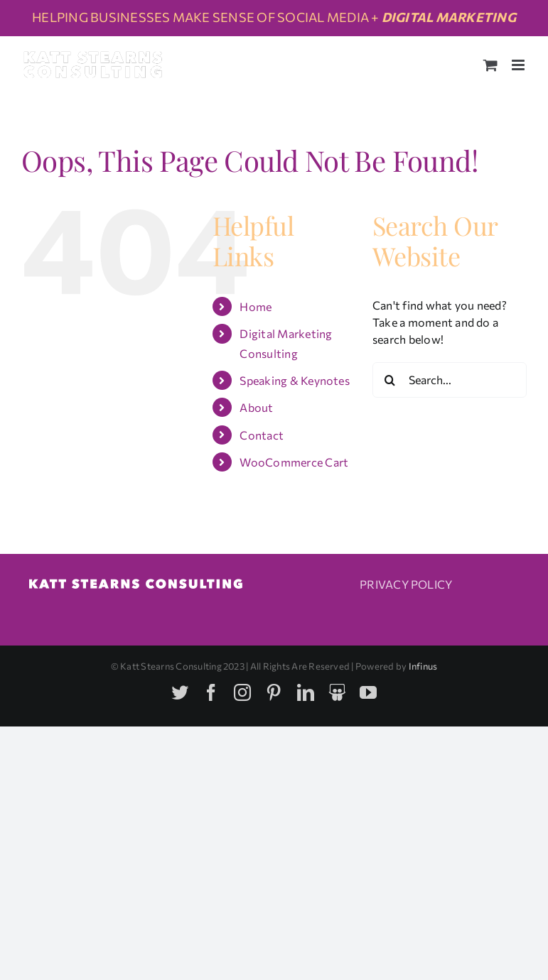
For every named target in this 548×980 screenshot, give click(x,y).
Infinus (423, 666)
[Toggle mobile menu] (519, 65)
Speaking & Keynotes (295, 380)
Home (256, 306)
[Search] (390, 380)
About (256, 407)
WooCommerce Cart (294, 462)
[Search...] (450, 380)
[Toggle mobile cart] (490, 65)
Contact (262, 435)
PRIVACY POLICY (406, 584)
